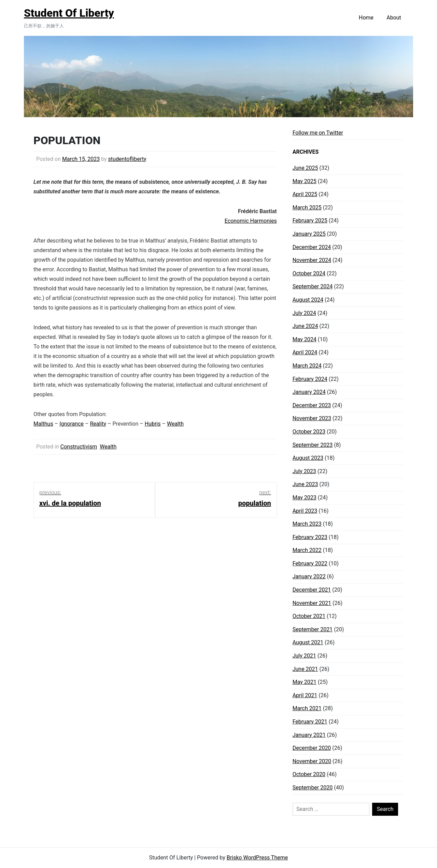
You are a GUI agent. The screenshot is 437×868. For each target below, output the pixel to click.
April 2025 (305, 194)
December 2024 (312, 247)
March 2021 (307, 708)
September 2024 (313, 286)
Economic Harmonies (251, 221)
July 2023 (304, 471)
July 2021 (304, 656)
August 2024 (308, 300)
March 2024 (307, 366)
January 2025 (309, 234)
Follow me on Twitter (318, 133)
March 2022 (307, 550)
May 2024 (305, 339)
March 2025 (307, 208)
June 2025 (305, 168)
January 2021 (309, 735)
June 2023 (305, 484)
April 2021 (305, 695)
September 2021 (313, 629)
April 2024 (305, 352)
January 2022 (309, 576)
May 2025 (305, 181)
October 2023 (309, 432)
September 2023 (313, 445)
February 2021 (310, 722)
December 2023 (312, 405)
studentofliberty (127, 159)
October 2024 (309, 273)
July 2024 (304, 313)
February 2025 (310, 221)
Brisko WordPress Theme (257, 858)
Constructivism (79, 447)
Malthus (43, 424)
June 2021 (305, 669)
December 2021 (312, 590)
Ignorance (72, 424)
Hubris (153, 424)
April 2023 (305, 511)
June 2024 (305, 326)
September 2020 (313, 788)
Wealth (175, 424)
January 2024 (309, 392)
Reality (98, 424)
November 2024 (312, 260)
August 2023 (308, 458)
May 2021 (305, 682)
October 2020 (309, 774)
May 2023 (305, 498)
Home (366, 18)
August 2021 (308, 642)
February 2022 (310, 563)
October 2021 (309, 616)
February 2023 (310, 537)
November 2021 (312, 603)
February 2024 (310, 379)
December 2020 (312, 748)
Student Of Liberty (69, 13)
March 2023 (307, 524)
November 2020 (312, 761)
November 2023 (312, 418)
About (394, 18)
